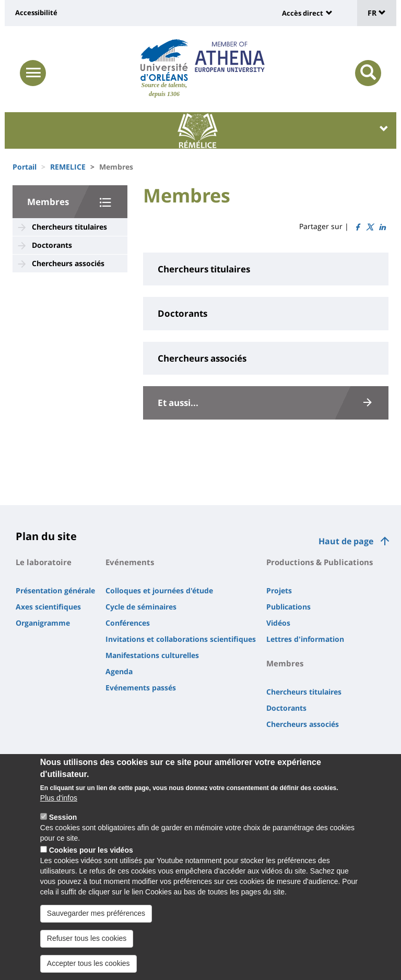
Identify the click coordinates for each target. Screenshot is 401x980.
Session (63, 820)
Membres (48, 202)
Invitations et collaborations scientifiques (181, 639)
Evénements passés (141, 688)
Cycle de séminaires (141, 607)
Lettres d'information (305, 639)
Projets (279, 590)
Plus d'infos (59, 800)
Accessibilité (36, 13)
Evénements (130, 562)
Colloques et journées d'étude (159, 590)
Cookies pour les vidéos (91, 853)
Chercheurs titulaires (69, 227)
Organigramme (43, 623)
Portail (25, 167)
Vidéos (278, 623)
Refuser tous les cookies (87, 941)
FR (377, 13)
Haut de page (346, 541)
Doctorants (52, 245)
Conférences (128, 623)
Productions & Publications (320, 562)
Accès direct (303, 13)
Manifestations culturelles (152, 655)
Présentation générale (55, 590)
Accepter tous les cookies (89, 966)
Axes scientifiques (48, 607)
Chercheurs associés (68, 263)
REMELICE (68, 167)
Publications (288, 607)
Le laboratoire (44, 562)
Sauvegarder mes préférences (96, 916)
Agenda (119, 671)
